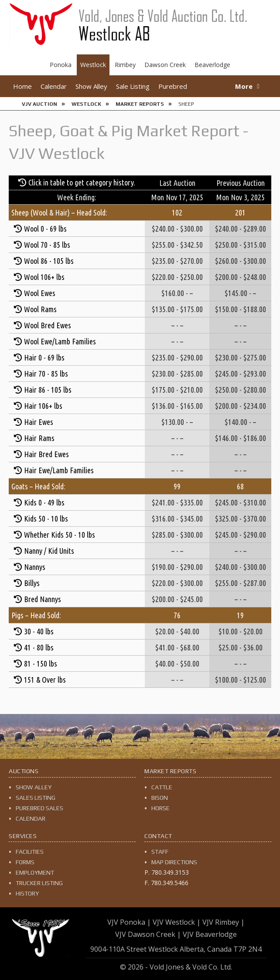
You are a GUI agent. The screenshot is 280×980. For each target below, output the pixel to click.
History (27, 893)
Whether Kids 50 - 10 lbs (60, 535)
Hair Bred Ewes (46, 454)
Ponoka (61, 65)
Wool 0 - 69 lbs (45, 229)
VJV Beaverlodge (210, 934)
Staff (160, 852)
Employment (35, 872)
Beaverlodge (212, 65)
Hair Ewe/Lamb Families (59, 470)
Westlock (93, 65)
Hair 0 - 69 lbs (44, 357)
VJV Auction (39, 104)
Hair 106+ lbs (43, 406)
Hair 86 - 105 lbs (48, 390)
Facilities (30, 852)
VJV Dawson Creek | (148, 934)
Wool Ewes (40, 293)
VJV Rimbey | (224, 922)
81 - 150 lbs (41, 663)
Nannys (35, 567)
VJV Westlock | (177, 922)
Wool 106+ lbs (44, 277)
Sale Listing (133, 86)
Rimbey (125, 65)
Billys (32, 583)
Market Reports (140, 104)
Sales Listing (36, 798)
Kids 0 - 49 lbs (44, 502)
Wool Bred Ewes (48, 325)
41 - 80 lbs (39, 647)
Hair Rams (39, 438)
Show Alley (91, 86)
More (244, 86)
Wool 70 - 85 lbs (47, 245)
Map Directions (174, 862)
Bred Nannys (43, 599)
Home (22, 86)
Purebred (173, 86)
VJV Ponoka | (129, 922)
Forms (25, 862)
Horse (160, 808)
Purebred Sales (39, 808)
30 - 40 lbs (39, 631)
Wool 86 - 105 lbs (49, 261)
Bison (160, 798)
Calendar (54, 86)
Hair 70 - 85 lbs (46, 374)
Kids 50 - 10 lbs (46, 519)
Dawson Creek (165, 65)
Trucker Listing (39, 883)
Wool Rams (40, 309)
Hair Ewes (39, 422)
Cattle (162, 787)
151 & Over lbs (45, 680)
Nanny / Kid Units (49, 551)
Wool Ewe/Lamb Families (60, 341)
